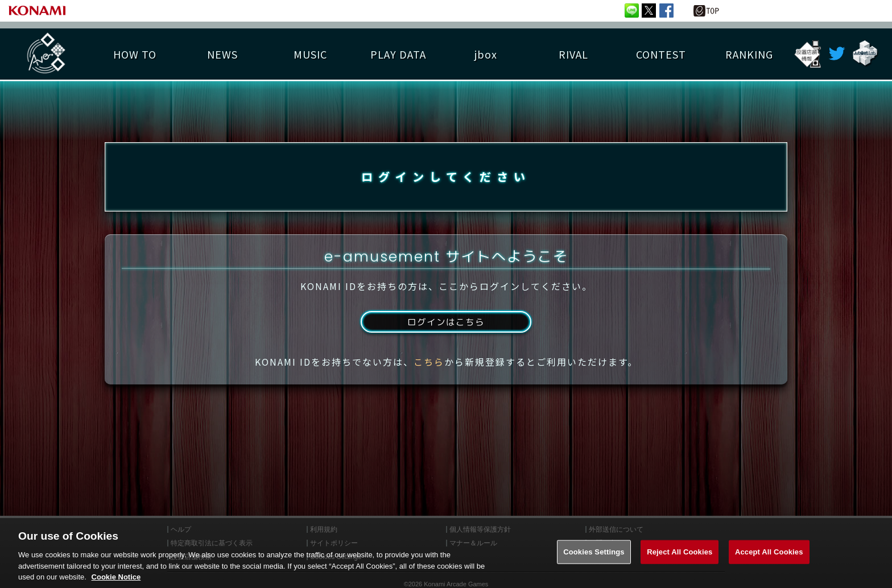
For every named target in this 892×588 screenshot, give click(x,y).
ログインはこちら (446, 326)
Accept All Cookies (769, 562)
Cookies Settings (594, 562)
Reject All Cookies (680, 562)
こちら (429, 366)
